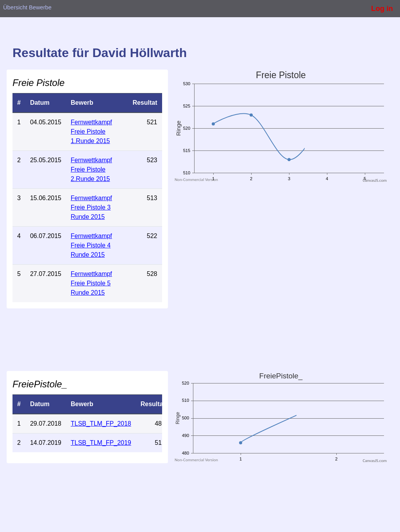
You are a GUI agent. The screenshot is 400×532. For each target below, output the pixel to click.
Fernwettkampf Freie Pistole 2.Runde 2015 (91, 169)
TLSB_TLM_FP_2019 (101, 443)
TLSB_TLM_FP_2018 (101, 424)
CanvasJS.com (375, 180)
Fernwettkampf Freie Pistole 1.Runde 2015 (91, 132)
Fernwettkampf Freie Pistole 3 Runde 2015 (91, 207)
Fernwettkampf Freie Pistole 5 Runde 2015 (91, 283)
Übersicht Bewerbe (27, 7)
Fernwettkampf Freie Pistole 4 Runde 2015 (91, 245)
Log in (382, 8)
